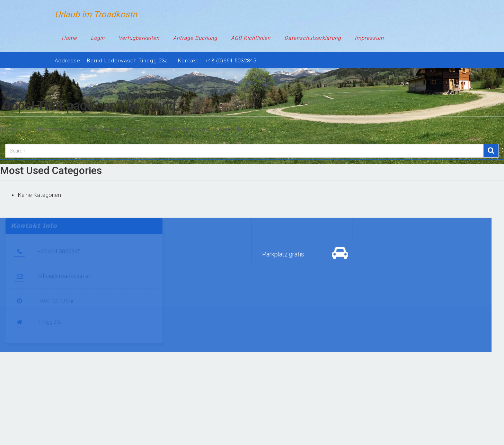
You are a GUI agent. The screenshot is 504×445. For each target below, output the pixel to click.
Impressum (369, 38)
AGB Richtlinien (251, 38)
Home (69, 38)
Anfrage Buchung (195, 38)
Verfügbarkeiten (139, 38)
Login (98, 38)
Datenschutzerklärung (313, 38)
